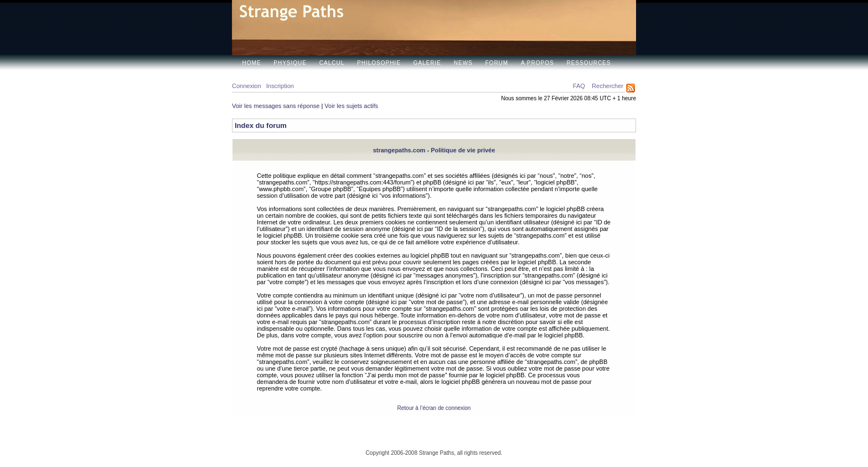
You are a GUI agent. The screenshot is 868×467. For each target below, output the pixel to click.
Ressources (588, 63)
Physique (290, 63)
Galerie (427, 63)
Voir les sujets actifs (351, 106)
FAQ (579, 86)
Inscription (280, 86)
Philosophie (379, 63)
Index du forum (261, 125)
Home (252, 63)
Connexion (247, 86)
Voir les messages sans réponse (276, 106)
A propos (538, 63)
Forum (497, 63)
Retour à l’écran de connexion (434, 408)
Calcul (332, 63)
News (463, 63)
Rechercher (608, 86)
